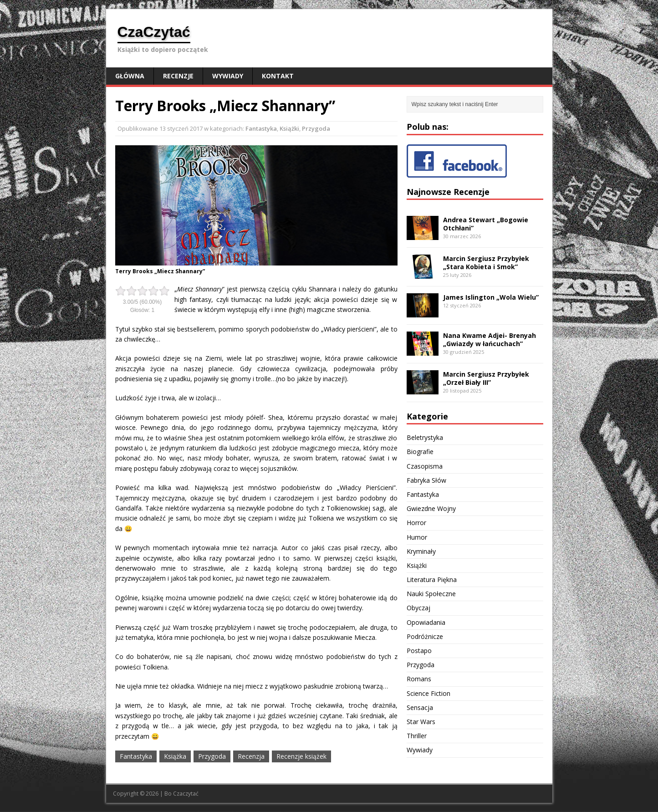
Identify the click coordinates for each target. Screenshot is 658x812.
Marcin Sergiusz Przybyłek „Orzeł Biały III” (486, 378)
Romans (419, 679)
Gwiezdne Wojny (431, 508)
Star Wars (421, 722)
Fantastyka (261, 128)
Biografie (420, 452)
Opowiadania (426, 622)
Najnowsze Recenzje (448, 192)
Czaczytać (186, 794)
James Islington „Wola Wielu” (491, 297)
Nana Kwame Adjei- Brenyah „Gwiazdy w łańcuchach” (490, 340)
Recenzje (178, 76)
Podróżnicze (425, 636)
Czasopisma (425, 466)
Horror (416, 523)
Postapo (419, 651)
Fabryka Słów (426, 480)
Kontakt (278, 76)
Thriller (417, 736)
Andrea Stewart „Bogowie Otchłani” (486, 224)
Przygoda (316, 128)
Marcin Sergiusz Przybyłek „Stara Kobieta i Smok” (486, 263)
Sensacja (420, 707)
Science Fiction (428, 693)
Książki (289, 128)
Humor (417, 537)
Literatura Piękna (432, 580)
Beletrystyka (425, 437)
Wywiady (228, 76)
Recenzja (251, 756)
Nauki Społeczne (431, 594)
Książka (175, 756)
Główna (130, 76)
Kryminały (421, 551)
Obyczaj (418, 608)
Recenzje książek (301, 756)
